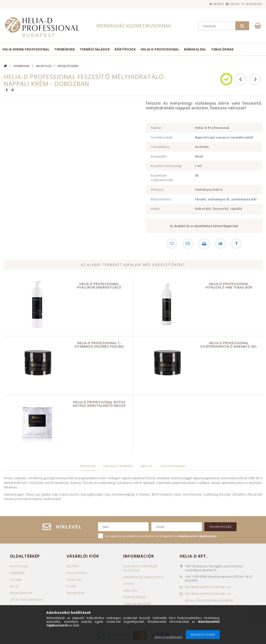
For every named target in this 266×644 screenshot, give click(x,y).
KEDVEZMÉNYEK (21, 593)
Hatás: (156, 209)
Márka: (156, 128)
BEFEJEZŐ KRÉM (68, 66)
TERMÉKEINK (65, 49)
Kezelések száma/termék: (162, 178)
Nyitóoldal (19, 566)
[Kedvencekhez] (170, 244)
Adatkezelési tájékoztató (144, 577)
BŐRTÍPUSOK (125, 49)
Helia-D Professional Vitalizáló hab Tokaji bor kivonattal (229, 287)
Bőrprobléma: (161, 199)
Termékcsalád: (162, 137)
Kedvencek (251, 4)
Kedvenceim (76, 593)
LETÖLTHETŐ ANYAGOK (27, 600)
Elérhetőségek (135, 597)
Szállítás (131, 590)
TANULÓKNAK (222, 49)
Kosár (71, 586)
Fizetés (129, 584)
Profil (226, 4)
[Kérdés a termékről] (238, 244)
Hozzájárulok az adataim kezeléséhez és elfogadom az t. (161, 536)
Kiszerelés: (159, 156)
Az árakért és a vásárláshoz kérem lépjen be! (204, 226)
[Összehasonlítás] (221, 244)
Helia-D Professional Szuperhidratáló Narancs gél (229, 345)
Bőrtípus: (158, 190)
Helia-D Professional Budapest (210, 600)
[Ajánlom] (187, 244)
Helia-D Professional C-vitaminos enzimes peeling (99, 345)
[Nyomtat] (204, 244)
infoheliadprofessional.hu (208, 587)
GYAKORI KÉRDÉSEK (137, 604)
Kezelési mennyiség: (166, 166)
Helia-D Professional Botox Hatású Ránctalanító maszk (99, 404)
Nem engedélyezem (169, 637)
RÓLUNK (16, 580)
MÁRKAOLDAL (195, 49)
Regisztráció (77, 573)
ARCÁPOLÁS (44, 66)
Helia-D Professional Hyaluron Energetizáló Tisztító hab (99, 287)
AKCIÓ (14, 586)
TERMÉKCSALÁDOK (95, 49)
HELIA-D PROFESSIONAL (160, 49)
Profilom (74, 580)
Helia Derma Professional (26, 49)
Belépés (204, 4)
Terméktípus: (161, 147)
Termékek (17, 573)
